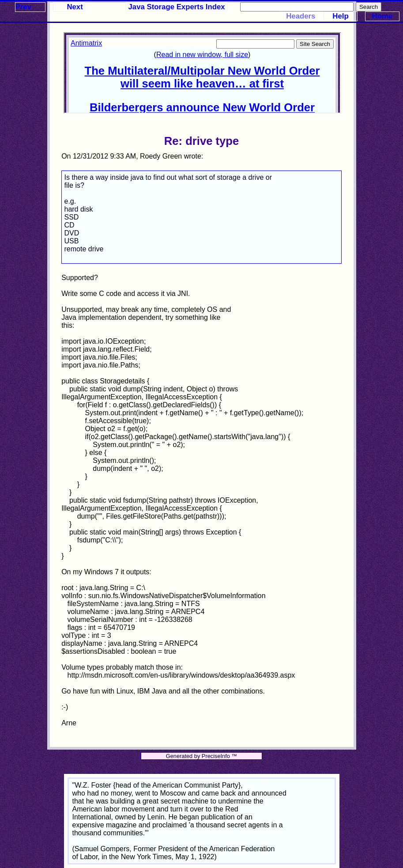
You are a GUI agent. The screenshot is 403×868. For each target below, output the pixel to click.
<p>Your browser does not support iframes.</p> (202, 73)
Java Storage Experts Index (177, 7)
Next (75, 7)
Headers (301, 16)
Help (340, 16)
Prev (23, 7)
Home (382, 16)
